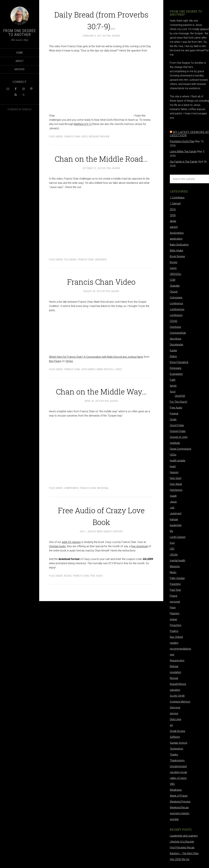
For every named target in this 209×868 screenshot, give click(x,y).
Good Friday (177, 425)
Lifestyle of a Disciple (182, 842)
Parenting (175, 584)
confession (176, 315)
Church (174, 292)
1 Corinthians (177, 198)
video (84, 137)
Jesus (173, 502)
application (176, 239)
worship (174, 819)
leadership (176, 525)
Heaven (174, 472)
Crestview (175, 327)
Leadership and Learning (184, 836)
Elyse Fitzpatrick (179, 362)
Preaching (176, 625)
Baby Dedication (179, 245)
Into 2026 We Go (180, 859)
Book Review (177, 256)
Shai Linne (176, 719)
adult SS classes (71, 566)
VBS (172, 784)
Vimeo (69, 373)
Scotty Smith (177, 696)
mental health (177, 561)
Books (68, 599)
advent (174, 227)
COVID (174, 321)
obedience (101, 271)
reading (174, 643)
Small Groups (177, 731)
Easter (173, 350)
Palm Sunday (177, 578)
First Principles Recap (182, 848)
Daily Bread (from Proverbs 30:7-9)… (101, 20)
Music (173, 572)
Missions (175, 566)
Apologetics (177, 233)
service (174, 713)
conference (176, 303)
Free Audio (96, 599)
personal (175, 602)
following (70, 271)
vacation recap (178, 772)
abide (173, 221)
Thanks (174, 755)
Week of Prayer (179, 796)
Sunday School (178, 743)
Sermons (175, 708)
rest (172, 655)
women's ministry (180, 813)
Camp (173, 268)
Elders (173, 356)
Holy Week (176, 484)
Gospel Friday (178, 431)
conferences (177, 309)
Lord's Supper (178, 537)
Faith (173, 380)
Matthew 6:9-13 (83, 124)
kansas (174, 519)
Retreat (174, 666)
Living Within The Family (183, 151)
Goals (173, 419)
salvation (175, 690)
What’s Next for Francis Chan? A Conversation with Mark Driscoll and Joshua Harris (96, 369)
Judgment (176, 513)
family (173, 386)
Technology (177, 749)
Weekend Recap (179, 807)
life (171, 531)
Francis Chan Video (101, 293)
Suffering (175, 737)
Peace (174, 596)
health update (178, 461)
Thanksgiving (177, 760)
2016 (173, 209)
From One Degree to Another (20, 33)
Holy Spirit (176, 478)
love (172, 543)
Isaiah (173, 496)
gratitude (175, 443)
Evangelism (176, 374)
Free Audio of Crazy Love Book (101, 539)
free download (139, 570)
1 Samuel (175, 203)
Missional (103, 512)
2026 (173, 215)
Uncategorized (178, 766)
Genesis (27, 109)
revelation (175, 672)
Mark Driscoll (105, 381)
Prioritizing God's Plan (182, 141)
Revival (174, 678)
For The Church (178, 402)
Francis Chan (72, 137)
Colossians (176, 298)
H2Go (173, 455)
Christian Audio (57, 570)
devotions (176, 339)
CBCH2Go (176, 274)
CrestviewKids (178, 333)
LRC (172, 549)
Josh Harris (88, 381)
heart (173, 466)
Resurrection (177, 660)
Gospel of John (179, 437)
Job (172, 508)
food (173, 392)
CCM (173, 280)
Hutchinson (176, 490)
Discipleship (177, 345)
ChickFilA (180, 396)
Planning (175, 613)
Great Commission (181, 449)
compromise (71, 512)
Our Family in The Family (184, 162)
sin (171, 725)
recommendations (180, 649)
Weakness (176, 790)
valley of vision (178, 778)
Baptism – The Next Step (184, 853)
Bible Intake (177, 250)
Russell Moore (178, 684)
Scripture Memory (180, 702)
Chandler (175, 286)
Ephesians (176, 368)
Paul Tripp (175, 590)
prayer (173, 619)
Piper (173, 608)
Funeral (174, 414)
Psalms (174, 631)
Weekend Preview (99, 137)
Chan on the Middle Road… (101, 164)
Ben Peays (55, 373)
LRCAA (174, 555)
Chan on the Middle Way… (101, 408)
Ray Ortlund (176, 637)
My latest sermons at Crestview (189, 133)
